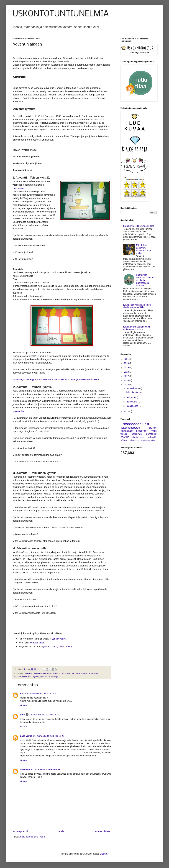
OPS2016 (125, 437)
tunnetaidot (151, 434)
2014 (127, 411)
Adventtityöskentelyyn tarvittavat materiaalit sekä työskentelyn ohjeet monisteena (56, 379)
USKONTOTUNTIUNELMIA (61, 14)
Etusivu (61, 831)
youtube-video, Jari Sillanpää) (57, 647)
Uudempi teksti (21, 831)
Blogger (104, 854)
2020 (127, 363)
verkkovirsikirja (59, 639)
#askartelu (28, 673)
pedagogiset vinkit (146, 431)
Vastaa (23, 705)
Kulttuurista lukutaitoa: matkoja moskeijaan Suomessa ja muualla (145, 280)
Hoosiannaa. (19, 188)
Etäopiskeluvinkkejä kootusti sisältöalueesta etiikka (137, 306)
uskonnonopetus (130, 428)
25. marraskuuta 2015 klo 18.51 (42, 694)
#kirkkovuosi (58, 673)
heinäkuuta (132, 402)
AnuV (23, 694)
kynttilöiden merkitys (49, 677)
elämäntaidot (127, 431)
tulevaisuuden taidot (147, 440)
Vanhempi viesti (103, 831)
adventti (95, 673)
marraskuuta (133, 388)
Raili (22, 715)
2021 (127, 359)
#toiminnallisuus (83, 673)
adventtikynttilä (20, 677)
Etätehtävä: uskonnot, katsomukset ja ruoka (143, 249)
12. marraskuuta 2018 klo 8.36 (46, 770)
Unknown (25, 770)
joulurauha (18, 411)
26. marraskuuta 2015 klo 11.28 (49, 736)
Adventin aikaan (134, 392)
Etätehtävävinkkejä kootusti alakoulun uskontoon (137, 328)
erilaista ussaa (138, 437)
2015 (127, 385)
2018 (127, 372)
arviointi (153, 428)
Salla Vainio (26, 736)
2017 (127, 376)
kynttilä (36, 677)
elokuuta (131, 397)
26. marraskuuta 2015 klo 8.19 (44, 715)
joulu (30, 677)
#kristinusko (70, 673)
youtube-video (37, 643)
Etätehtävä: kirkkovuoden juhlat (139, 226)
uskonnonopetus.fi (135, 424)
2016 (127, 380)
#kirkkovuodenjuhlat (43, 673)
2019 (127, 368)
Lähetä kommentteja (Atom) (32, 837)
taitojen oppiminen (131, 434)
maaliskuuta (133, 406)
